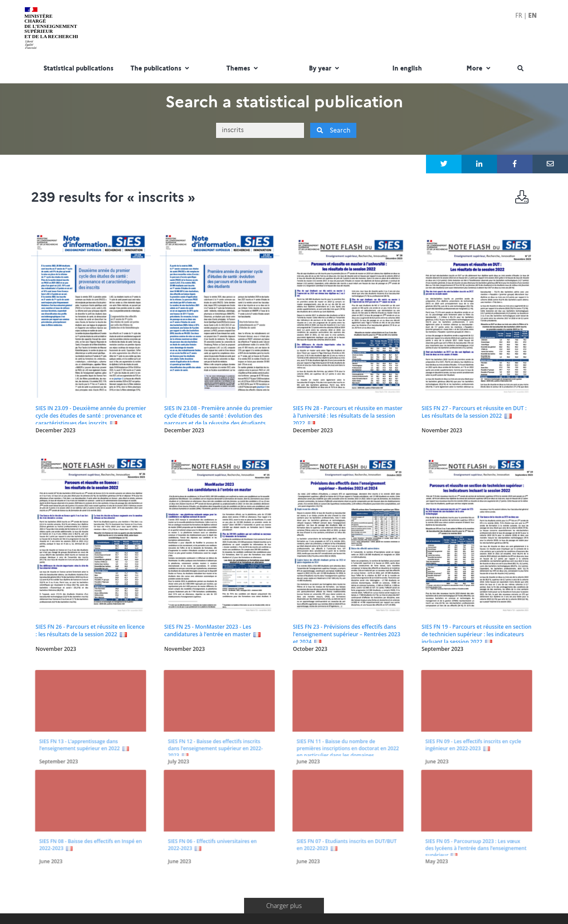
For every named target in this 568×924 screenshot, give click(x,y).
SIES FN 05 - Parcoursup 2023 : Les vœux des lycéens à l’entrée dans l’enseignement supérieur (475, 802)
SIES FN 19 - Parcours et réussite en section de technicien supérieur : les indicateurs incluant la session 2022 (477, 634)
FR (519, 16)
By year (325, 69)
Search (333, 130)
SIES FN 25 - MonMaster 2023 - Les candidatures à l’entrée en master (208, 630)
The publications (161, 69)
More (479, 69)
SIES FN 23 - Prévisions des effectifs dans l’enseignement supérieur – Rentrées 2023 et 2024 (347, 634)
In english (407, 69)
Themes (243, 69)
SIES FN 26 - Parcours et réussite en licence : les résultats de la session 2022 (90, 630)
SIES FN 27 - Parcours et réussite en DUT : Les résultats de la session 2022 (474, 412)
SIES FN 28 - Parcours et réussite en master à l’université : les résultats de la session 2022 (348, 416)
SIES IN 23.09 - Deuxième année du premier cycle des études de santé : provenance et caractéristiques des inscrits (91, 416)
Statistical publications (79, 69)
